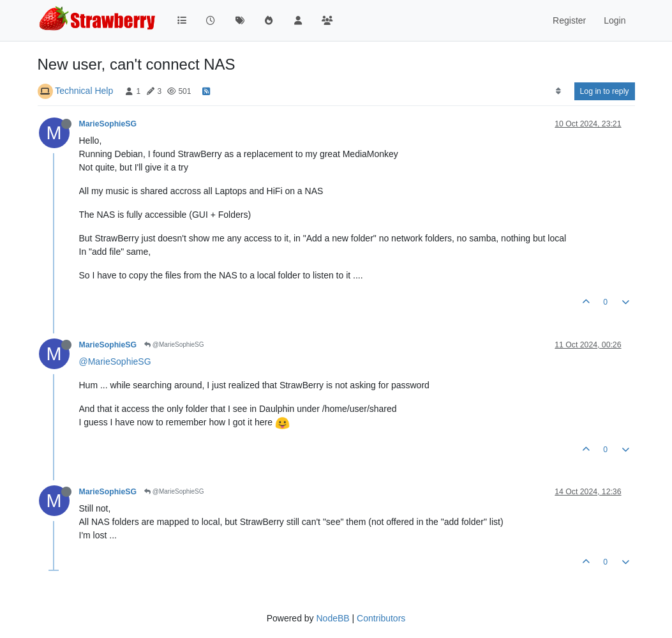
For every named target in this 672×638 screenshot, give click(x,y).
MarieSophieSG (108, 124)
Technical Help (84, 91)
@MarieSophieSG (174, 345)
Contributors (381, 618)
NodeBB (332, 618)
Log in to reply (605, 91)
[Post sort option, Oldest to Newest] (558, 91)
